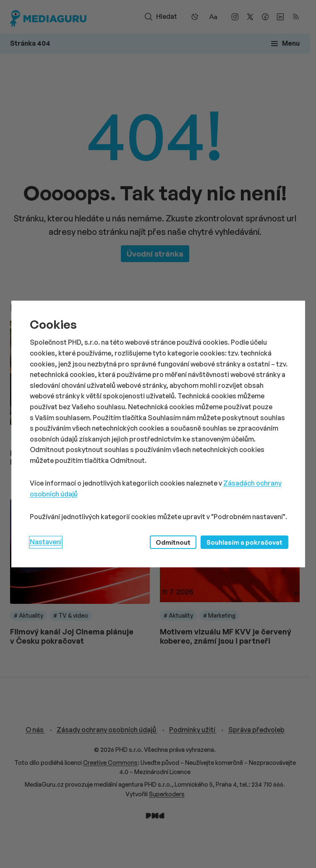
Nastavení (46, 542)
